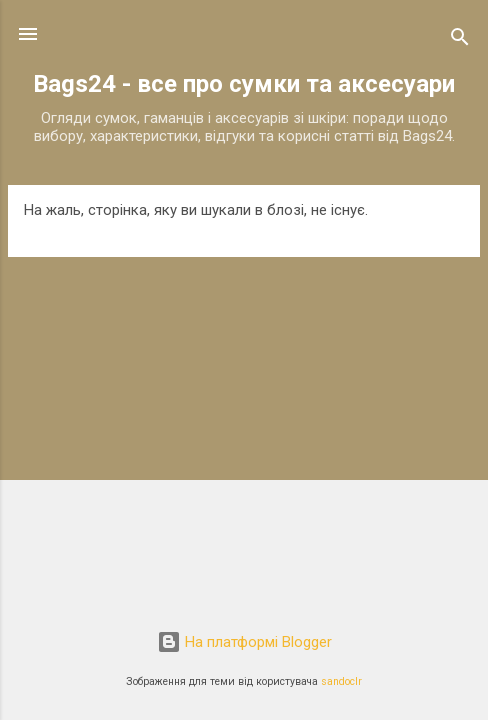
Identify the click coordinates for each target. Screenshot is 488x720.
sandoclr (341, 681)
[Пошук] (460, 40)
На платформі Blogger (244, 642)
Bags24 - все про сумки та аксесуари (244, 84)
